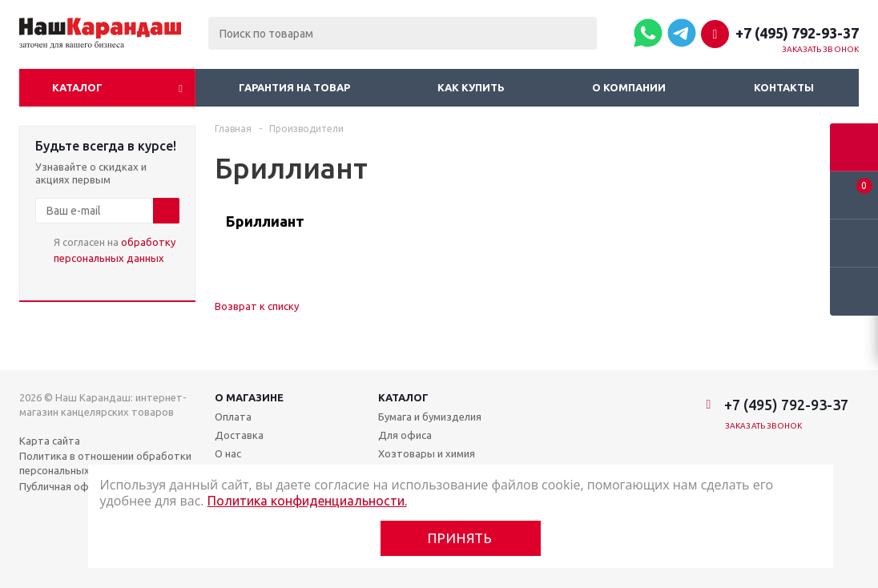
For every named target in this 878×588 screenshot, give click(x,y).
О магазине (249, 397)
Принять (460, 538)
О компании (629, 87)
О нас (228, 453)
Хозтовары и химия (427, 453)
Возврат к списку (257, 306)
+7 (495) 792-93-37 (797, 33)
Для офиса (405, 435)
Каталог (77, 87)
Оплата (233, 417)
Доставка (239, 435)
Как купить (471, 87)
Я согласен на (115, 250)
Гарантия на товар (294, 87)
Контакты (784, 87)
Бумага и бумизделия (430, 417)
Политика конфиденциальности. (307, 501)
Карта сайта (50, 441)
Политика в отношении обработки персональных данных (105, 463)
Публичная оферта (66, 486)
